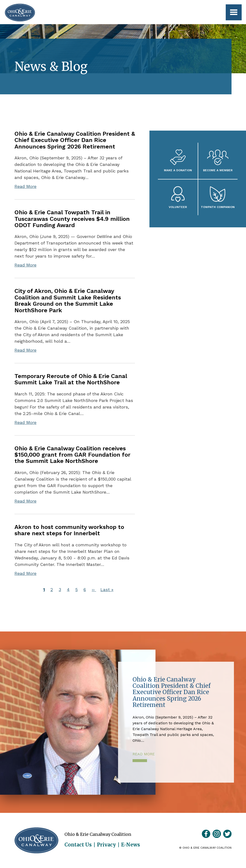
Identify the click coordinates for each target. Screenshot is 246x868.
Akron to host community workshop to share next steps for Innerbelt (69, 530)
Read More (25, 186)
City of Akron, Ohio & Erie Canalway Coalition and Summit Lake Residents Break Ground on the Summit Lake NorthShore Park (68, 300)
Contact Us (78, 845)
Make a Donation (178, 170)
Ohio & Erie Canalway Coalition (36, 840)
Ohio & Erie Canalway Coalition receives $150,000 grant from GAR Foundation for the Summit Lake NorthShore (72, 455)
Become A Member (218, 170)
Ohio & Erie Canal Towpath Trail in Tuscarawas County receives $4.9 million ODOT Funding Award (72, 219)
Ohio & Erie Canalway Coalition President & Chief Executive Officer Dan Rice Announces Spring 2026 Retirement (75, 140)
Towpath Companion (218, 207)
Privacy (106, 845)
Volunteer (178, 207)
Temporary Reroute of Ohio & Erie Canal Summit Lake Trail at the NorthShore (71, 379)
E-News (131, 845)
